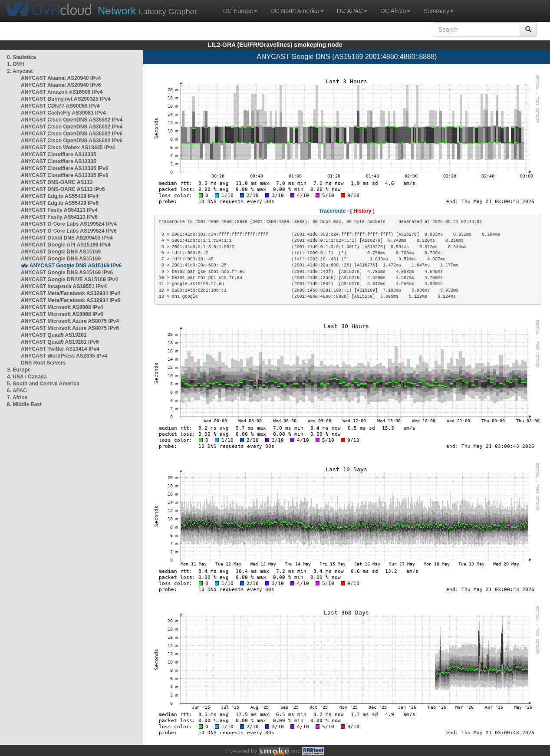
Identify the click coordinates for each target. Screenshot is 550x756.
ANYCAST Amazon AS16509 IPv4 (62, 92)
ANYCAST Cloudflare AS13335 (59, 154)
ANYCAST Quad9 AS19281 (54, 335)
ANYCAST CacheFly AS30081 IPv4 (63, 113)
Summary (438, 11)
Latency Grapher (147, 11)
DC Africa (395, 11)
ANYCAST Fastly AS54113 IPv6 (59, 217)
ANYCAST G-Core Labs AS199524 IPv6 (69, 231)
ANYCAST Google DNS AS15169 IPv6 (76, 266)
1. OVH (15, 64)
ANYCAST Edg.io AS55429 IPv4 (60, 196)
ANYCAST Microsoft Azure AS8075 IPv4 (70, 321)
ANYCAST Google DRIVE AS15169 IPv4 (69, 279)
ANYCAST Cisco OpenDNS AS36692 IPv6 (72, 134)
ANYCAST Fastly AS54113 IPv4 (59, 210)
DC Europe (240, 11)
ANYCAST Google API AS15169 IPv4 (66, 245)
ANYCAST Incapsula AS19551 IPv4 (64, 286)
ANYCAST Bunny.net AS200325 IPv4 (66, 99)
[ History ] (362, 211)
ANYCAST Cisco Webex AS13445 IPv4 (68, 148)
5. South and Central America (43, 384)
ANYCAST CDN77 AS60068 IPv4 (60, 106)
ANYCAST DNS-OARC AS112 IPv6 (63, 189)
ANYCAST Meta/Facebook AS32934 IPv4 (71, 293)
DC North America (297, 11)
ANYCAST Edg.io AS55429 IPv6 (60, 203)
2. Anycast (20, 71)
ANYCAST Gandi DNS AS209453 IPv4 (67, 238)
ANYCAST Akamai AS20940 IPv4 (61, 78)
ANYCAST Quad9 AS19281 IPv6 (60, 342)
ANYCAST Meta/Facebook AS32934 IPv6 (71, 300)
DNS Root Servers (43, 363)
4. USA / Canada (27, 377)
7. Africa (17, 398)
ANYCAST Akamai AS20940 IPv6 (61, 85)
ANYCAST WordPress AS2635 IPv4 (64, 356)
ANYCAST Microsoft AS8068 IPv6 (62, 314)
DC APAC (352, 11)
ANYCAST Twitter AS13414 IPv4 (60, 349)
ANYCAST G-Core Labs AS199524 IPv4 (69, 224)
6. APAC (17, 391)
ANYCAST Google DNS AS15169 (61, 252)
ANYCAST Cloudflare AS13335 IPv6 (65, 168)
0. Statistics (21, 57)
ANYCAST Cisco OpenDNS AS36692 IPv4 (72, 120)
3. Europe (19, 370)
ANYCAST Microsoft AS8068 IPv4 (62, 307)
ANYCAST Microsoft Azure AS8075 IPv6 (70, 328)
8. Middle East (24, 404)
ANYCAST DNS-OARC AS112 (57, 182)
